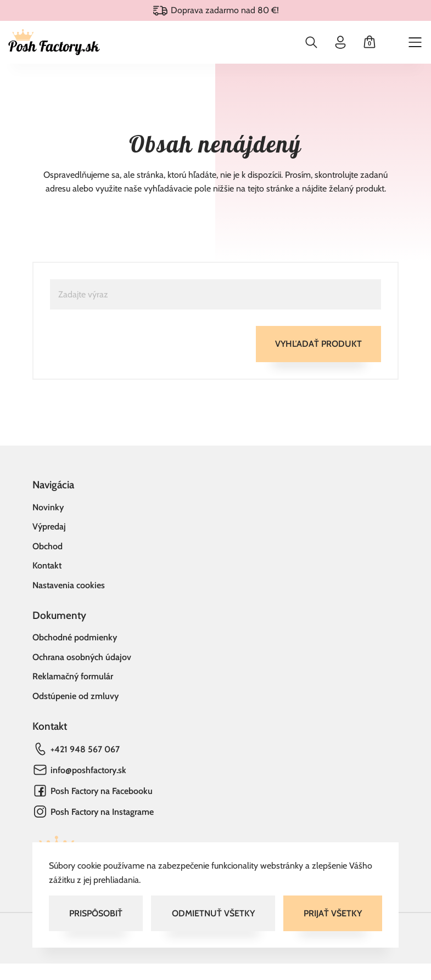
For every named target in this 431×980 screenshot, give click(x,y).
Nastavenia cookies (69, 585)
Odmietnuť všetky (213, 913)
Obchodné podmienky (75, 637)
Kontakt (47, 565)
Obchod (47, 546)
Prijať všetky (333, 913)
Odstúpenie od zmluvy (75, 696)
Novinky (48, 507)
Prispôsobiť (96, 913)
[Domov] (54, 42)
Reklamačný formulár (73, 676)
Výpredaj (49, 526)
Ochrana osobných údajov (82, 657)
